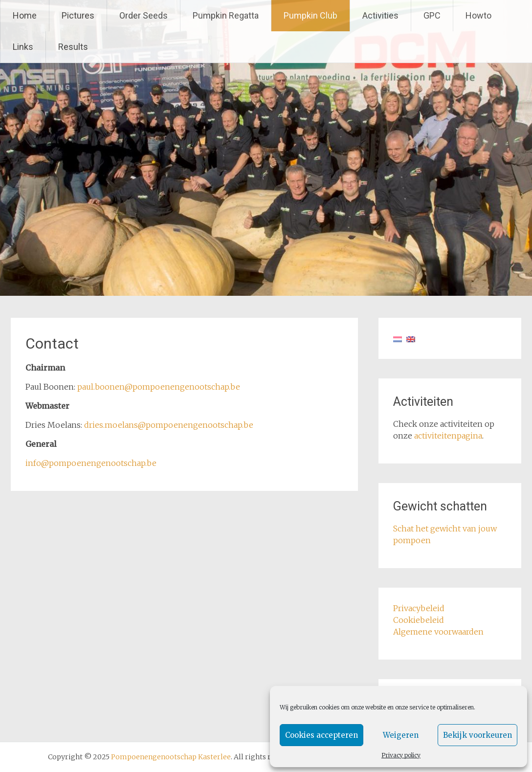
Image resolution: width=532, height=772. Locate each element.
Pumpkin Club (310, 15)
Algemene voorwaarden (438, 632)
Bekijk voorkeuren (477, 735)
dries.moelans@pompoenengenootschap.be (169, 425)
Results (73, 47)
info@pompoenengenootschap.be (91, 463)
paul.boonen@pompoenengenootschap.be (159, 387)
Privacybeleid (419, 608)
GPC (432, 15)
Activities (380, 15)
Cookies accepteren (321, 735)
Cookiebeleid (419, 620)
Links (23, 47)
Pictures (78, 15)
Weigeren (401, 735)
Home (25, 15)
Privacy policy (401, 755)
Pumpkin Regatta (226, 15)
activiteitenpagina (448, 436)
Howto (478, 15)
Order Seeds (144, 15)
